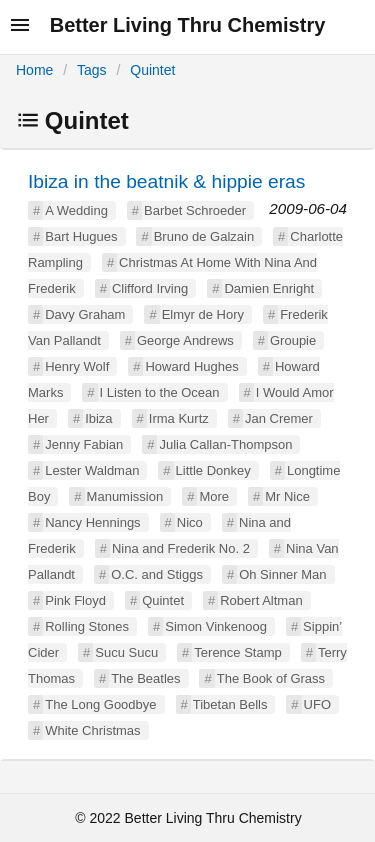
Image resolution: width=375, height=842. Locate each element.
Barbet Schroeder (195, 210)
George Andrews (185, 340)
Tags (92, 70)
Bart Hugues (81, 236)
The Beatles (145, 678)
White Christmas (92, 730)
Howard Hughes (191, 366)
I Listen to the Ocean (160, 392)
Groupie (293, 340)
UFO (317, 704)
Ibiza (98, 418)
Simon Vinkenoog (216, 626)
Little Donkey (213, 470)
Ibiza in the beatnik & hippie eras (166, 181)
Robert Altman (261, 600)
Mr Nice (287, 496)
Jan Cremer (279, 418)
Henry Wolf (77, 366)
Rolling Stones (87, 626)
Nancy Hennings (92, 522)
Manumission (125, 496)
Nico (190, 522)
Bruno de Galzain (204, 236)
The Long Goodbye (100, 704)
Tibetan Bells (230, 704)
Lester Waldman (92, 470)
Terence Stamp (237, 652)
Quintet (152, 70)
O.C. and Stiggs (157, 574)
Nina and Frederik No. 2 (181, 548)
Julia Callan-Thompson (225, 444)
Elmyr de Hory (203, 314)
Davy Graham (85, 314)
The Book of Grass (271, 678)
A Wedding (76, 210)
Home (34, 70)
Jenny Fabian (84, 444)
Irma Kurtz (179, 418)
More (214, 496)
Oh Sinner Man (282, 574)
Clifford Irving (150, 288)
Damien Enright (269, 288)
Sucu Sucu (126, 652)
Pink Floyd (75, 600)
